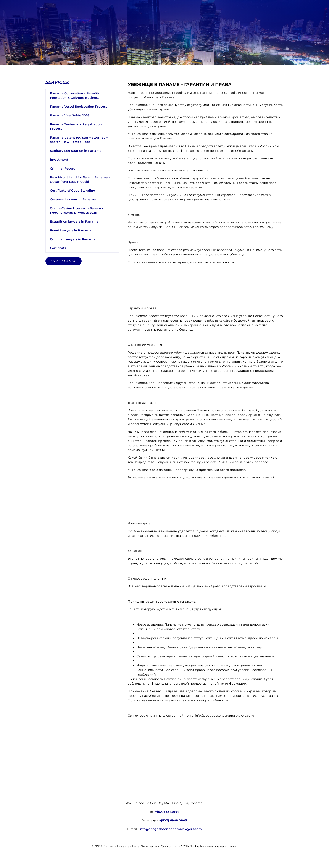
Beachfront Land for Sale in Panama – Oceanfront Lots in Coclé (80, 179)
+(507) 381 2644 (167, 812)
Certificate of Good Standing (73, 191)
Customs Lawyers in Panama (73, 199)
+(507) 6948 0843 (173, 820)
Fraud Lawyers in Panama (71, 230)
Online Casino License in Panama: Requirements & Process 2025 (77, 210)
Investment (59, 160)
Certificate (58, 248)
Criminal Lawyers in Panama (73, 239)
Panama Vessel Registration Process (79, 107)
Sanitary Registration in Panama (76, 151)
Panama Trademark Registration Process (76, 126)
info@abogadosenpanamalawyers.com (171, 829)
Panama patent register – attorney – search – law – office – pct (79, 140)
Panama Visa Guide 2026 (70, 115)
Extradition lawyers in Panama (74, 221)
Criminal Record (63, 168)
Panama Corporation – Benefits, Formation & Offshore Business (75, 95)
